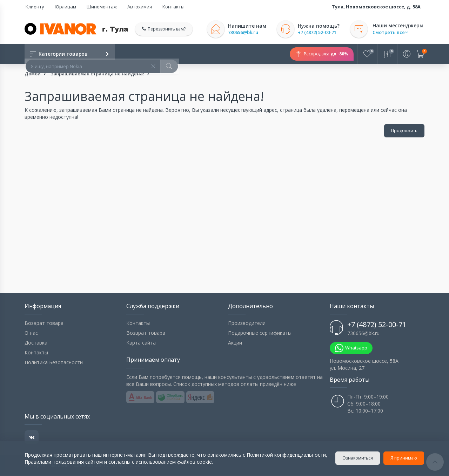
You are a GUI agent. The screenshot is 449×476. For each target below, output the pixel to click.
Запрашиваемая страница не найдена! (97, 74)
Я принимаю (404, 458)
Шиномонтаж (94, 7)
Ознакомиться (358, 458)
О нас (31, 333)
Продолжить (404, 131)
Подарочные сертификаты (260, 333)
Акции (235, 343)
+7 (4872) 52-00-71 (320, 32)
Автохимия (128, 7)
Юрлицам (61, 7)
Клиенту (34, 7)
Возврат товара (44, 323)
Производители (247, 323)
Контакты (158, 7)
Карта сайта (141, 343)
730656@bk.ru (246, 32)
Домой (33, 74)
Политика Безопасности (54, 363)
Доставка (36, 343)
